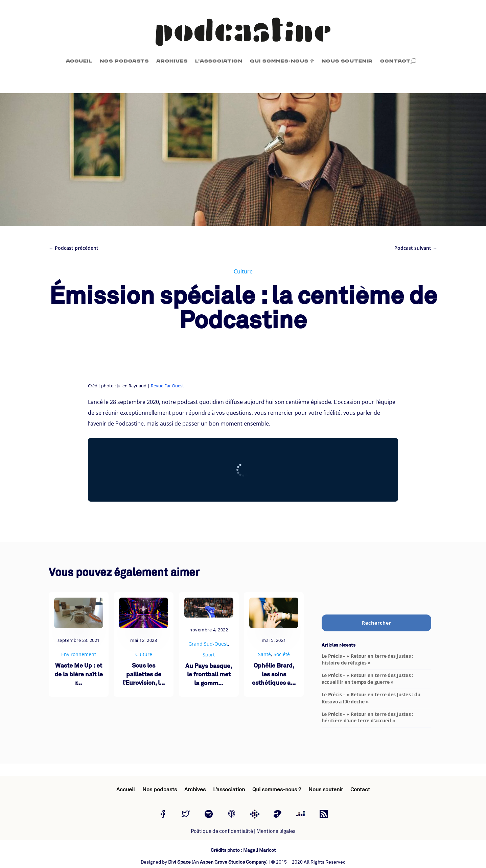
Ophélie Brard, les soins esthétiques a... (274, 674)
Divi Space (179, 862)
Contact (395, 61)
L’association (219, 61)
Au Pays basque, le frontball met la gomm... (209, 675)
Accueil (79, 61)
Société (282, 654)
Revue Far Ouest (167, 386)
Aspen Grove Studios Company (233, 862)
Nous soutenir (347, 61)
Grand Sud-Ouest (208, 644)
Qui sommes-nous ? (282, 61)
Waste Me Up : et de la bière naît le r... (79, 674)
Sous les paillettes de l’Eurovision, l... (144, 674)
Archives (172, 61)
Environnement (79, 654)
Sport (209, 655)
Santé (264, 654)
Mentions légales (276, 831)
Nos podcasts (124, 61)
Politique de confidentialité (222, 831)
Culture (243, 271)
